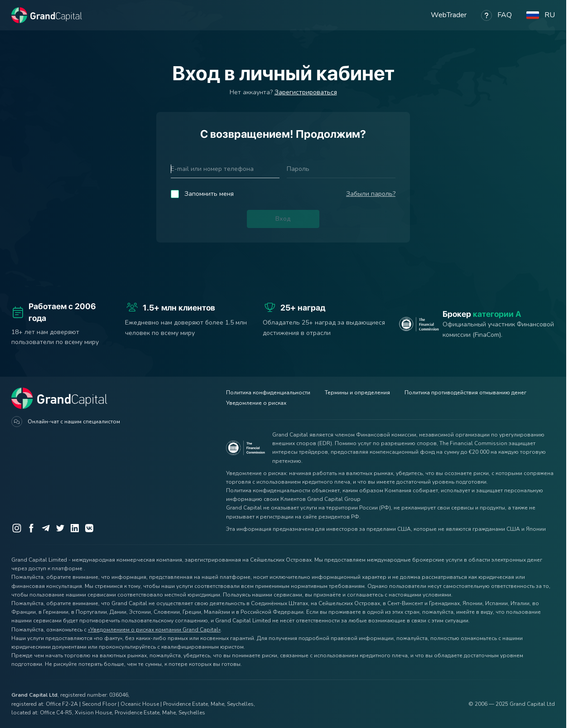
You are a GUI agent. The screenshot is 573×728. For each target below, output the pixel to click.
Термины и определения (357, 393)
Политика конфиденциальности (268, 393)
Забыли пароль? (371, 194)
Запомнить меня (209, 194)
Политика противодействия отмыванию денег (465, 393)
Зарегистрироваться (306, 92)
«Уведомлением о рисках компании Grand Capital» (154, 630)
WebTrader (449, 15)
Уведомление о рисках (256, 403)
